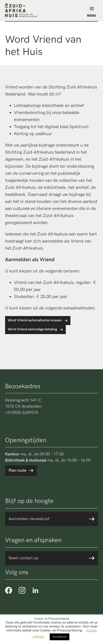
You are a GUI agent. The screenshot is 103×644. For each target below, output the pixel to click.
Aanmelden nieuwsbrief (29, 519)
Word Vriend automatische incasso (35, 320)
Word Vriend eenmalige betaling (32, 329)
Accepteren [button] (60, 637)
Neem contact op (24, 558)
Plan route (17, 470)
